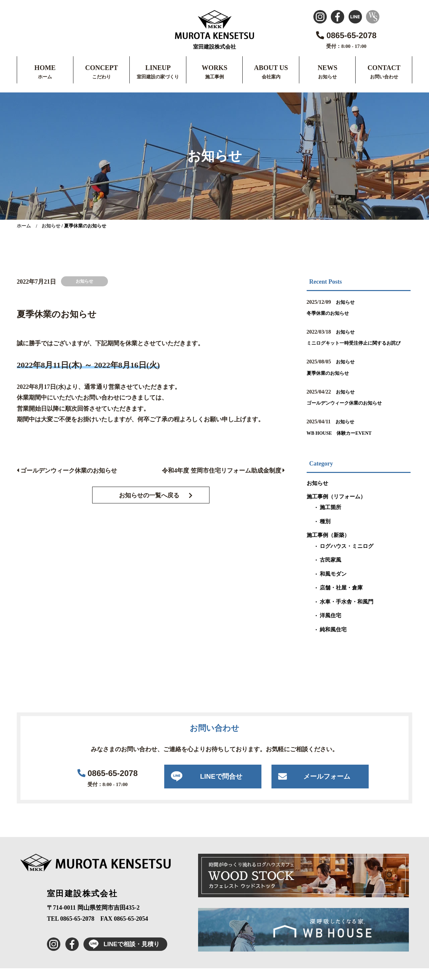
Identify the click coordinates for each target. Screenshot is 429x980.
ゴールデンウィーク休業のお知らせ (67, 471)
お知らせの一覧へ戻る (149, 495)
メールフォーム (327, 788)
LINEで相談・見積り (121, 956)
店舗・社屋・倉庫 (341, 599)
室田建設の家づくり (158, 77)
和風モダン (333, 586)
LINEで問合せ (221, 788)
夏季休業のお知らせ (334, 384)
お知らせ (327, 77)
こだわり (102, 77)
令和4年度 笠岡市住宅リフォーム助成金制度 (223, 471)
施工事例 (214, 77)
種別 (325, 533)
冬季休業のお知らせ (334, 313)
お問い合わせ (384, 77)
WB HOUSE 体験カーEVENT (349, 444)
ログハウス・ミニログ (347, 558)
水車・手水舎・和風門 (347, 613)
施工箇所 (330, 519)
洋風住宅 (330, 627)
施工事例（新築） (328, 547)
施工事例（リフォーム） (336, 508)
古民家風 (330, 572)
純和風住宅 (333, 641)
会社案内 (271, 77)
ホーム (45, 77)
